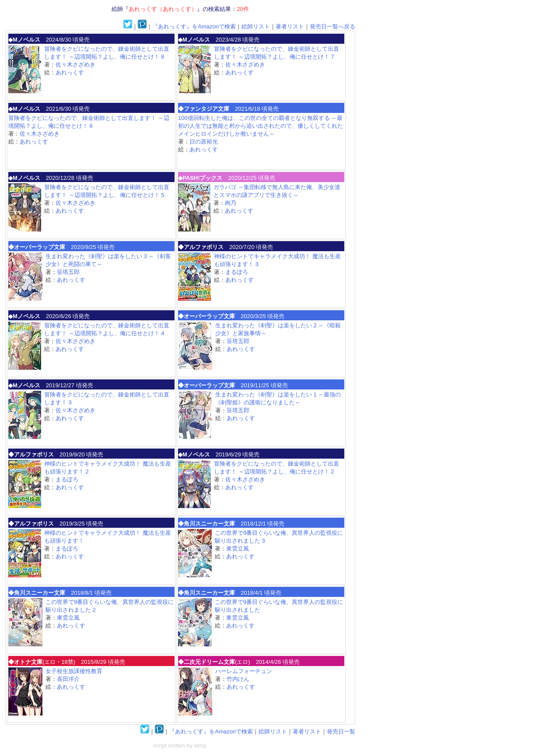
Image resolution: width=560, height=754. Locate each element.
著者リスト (290, 26)
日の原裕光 (204, 142)
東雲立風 (238, 549)
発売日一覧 (341, 731)
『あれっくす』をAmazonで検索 (194, 26)
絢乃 (231, 203)
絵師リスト (256, 26)
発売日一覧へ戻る (332, 26)
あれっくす (70, 72)
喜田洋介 (68, 679)
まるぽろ (237, 272)
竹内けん (238, 679)
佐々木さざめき (75, 65)
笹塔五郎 (68, 272)
